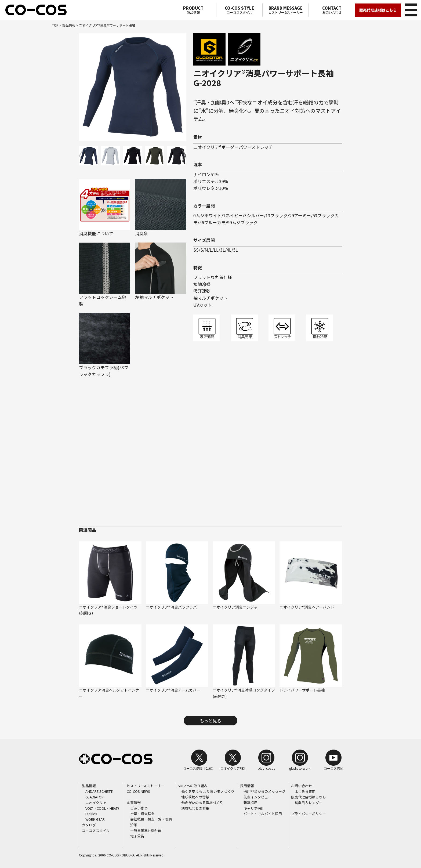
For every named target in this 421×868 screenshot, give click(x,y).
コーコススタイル (239, 10)
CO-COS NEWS (138, 791)
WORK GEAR (95, 819)
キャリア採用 (254, 808)
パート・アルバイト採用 (263, 814)
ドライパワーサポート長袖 (302, 690)
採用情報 (247, 786)
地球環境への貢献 (195, 797)
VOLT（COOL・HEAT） (103, 808)
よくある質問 (305, 791)
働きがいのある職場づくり (202, 802)
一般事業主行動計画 (146, 830)
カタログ (89, 825)
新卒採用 (251, 802)
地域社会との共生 (195, 808)
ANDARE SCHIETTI (99, 791)
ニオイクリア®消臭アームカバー (173, 690)
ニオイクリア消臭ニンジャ (235, 607)
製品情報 (193, 10)
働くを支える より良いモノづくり (208, 791)
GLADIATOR (95, 797)
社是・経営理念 (142, 813)
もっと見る (210, 721)
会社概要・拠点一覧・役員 (151, 819)
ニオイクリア (96, 802)
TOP (55, 25)
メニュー (410, 9)
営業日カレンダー (309, 802)
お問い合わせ (332, 10)
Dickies (91, 814)
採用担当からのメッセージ (264, 791)
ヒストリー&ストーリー (286, 10)
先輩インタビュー (257, 797)
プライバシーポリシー (309, 813)
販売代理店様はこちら (378, 10)
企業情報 (134, 802)
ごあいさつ (139, 808)
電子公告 (137, 836)
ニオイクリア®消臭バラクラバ (171, 607)
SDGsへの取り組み (193, 786)
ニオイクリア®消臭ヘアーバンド (307, 607)
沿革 (134, 825)
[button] (184, 156)
